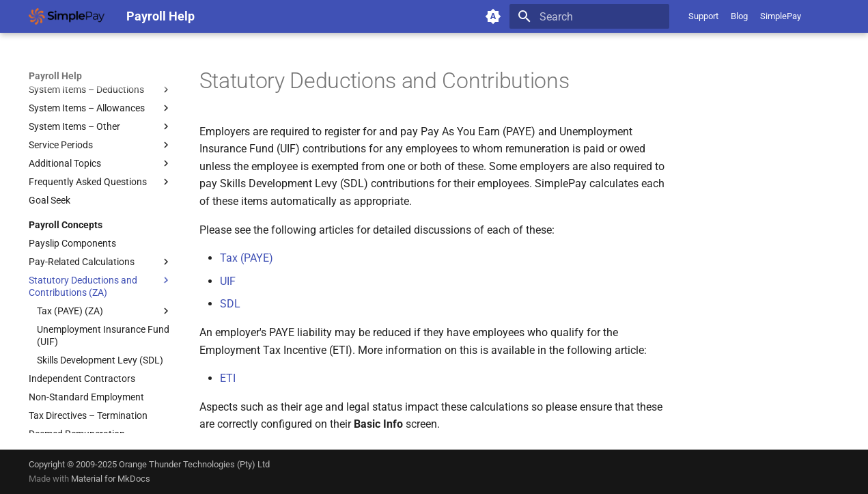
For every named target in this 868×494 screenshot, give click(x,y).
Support (703, 16)
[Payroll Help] (67, 16)
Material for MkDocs (111, 479)
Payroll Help (55, 76)
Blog (739, 16)
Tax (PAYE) (247, 258)
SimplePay (781, 16)
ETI (228, 378)
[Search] (589, 16)
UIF (228, 281)
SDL (230, 304)
